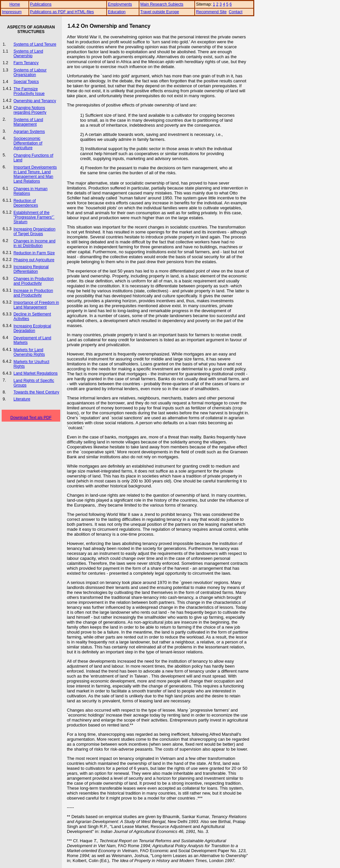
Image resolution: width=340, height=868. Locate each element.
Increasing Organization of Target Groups (35, 231)
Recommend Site (211, 12)
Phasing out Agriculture (34, 260)
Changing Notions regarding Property (30, 110)
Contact (236, 12)
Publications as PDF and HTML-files (62, 12)
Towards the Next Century (36, 392)
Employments (120, 4)
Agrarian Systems (29, 132)
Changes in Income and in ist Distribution (35, 243)
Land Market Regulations (36, 373)
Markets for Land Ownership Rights (29, 352)
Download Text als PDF (31, 418)
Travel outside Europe (160, 12)
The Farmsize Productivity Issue (29, 91)
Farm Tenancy (26, 63)
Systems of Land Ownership (28, 54)
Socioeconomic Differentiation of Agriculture (28, 143)
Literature (22, 399)
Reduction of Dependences (26, 203)
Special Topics (26, 82)
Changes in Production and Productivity (34, 281)
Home (15, 4)
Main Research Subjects (162, 4)
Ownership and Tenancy (35, 101)
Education (117, 12)
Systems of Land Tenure (35, 44)
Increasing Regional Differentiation (31, 269)
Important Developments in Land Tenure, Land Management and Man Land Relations (35, 174)
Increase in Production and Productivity (33, 293)
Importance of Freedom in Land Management (36, 305)
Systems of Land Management (28, 122)
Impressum (12, 12)
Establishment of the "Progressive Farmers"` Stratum (34, 217)
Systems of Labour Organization (30, 72)
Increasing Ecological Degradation (32, 328)
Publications (41, 4)
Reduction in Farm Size (34, 253)
